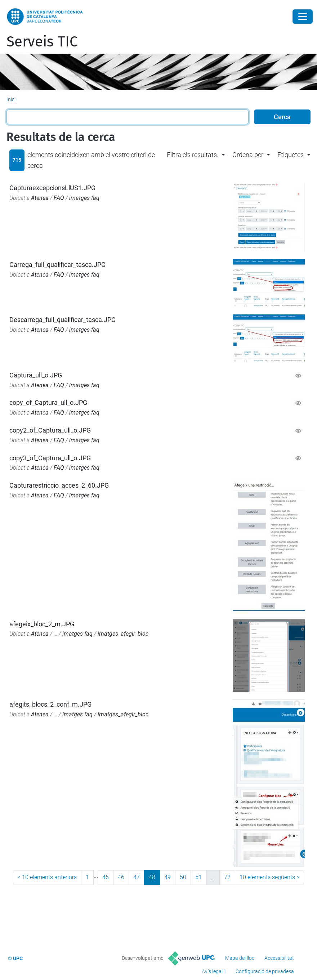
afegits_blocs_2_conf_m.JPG (50, 704)
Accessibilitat (279, 958)
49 (168, 877)
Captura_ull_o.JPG (36, 375)
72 (227, 877)
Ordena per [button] (248, 155)
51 (198, 877)
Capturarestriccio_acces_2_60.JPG (59, 485)
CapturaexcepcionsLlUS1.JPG (52, 188)
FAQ (59, 198)
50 (183, 877)
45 (106, 877)
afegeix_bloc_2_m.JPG (42, 624)
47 (137, 877)
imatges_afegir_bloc (123, 634)
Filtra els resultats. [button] (193, 155)
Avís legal (212, 971)
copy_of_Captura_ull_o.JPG (48, 402)
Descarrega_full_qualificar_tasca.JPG (62, 320)
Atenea (40, 198)
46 (121, 877)
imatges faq (84, 198)
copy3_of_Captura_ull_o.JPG (50, 458)
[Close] (303, 17)
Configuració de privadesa (265, 971)
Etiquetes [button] (291, 155)
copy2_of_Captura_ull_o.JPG (50, 430)
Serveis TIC (42, 42)
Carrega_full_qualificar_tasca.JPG (57, 265)
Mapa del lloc (240, 958)
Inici (11, 99)
